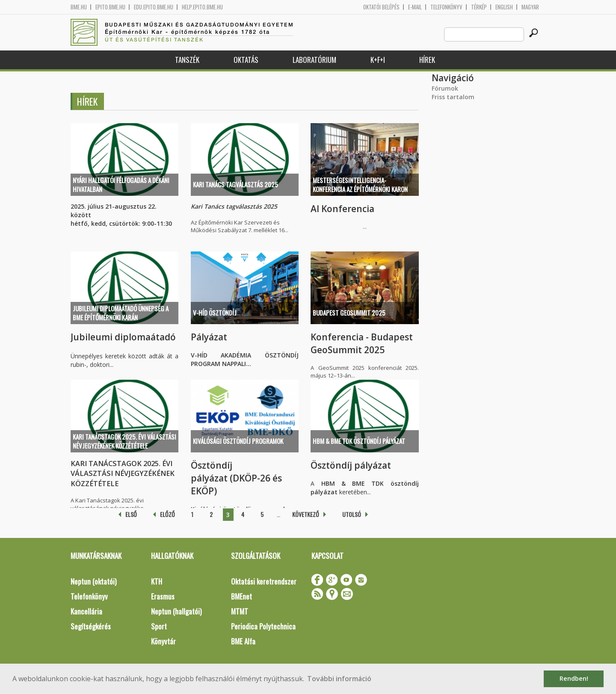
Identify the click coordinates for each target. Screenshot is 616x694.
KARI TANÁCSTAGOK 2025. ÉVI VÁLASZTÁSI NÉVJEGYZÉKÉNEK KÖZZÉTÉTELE (124, 441)
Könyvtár (163, 641)
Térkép (479, 7)
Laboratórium (314, 60)
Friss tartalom (453, 97)
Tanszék (187, 60)
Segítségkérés (91, 626)
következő (306, 514)
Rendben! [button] (574, 678)
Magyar (530, 7)
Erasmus (163, 596)
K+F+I (378, 60)
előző (167, 514)
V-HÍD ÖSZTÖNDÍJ (215, 313)
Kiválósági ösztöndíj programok (238, 441)
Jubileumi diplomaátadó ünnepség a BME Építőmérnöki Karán (121, 313)
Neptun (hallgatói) (176, 611)
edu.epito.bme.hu (154, 7)
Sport (159, 626)
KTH (157, 581)
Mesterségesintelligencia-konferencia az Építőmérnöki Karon (360, 185)
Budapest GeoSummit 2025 (349, 313)
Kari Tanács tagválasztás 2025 (235, 184)
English (504, 7)
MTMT (240, 611)
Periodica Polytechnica (263, 626)
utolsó (352, 514)
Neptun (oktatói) (93, 581)
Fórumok (445, 88)
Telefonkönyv (446, 7)
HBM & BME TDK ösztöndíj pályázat (359, 441)
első (131, 514)
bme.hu (79, 7)
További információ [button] (339, 679)
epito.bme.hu (110, 7)
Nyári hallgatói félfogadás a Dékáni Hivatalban (121, 185)
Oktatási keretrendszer (264, 581)
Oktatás (246, 60)
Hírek (427, 60)
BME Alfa (243, 641)
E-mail (415, 7)
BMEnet (241, 596)
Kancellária (86, 611)
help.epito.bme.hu (202, 7)
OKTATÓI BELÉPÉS (381, 7)
